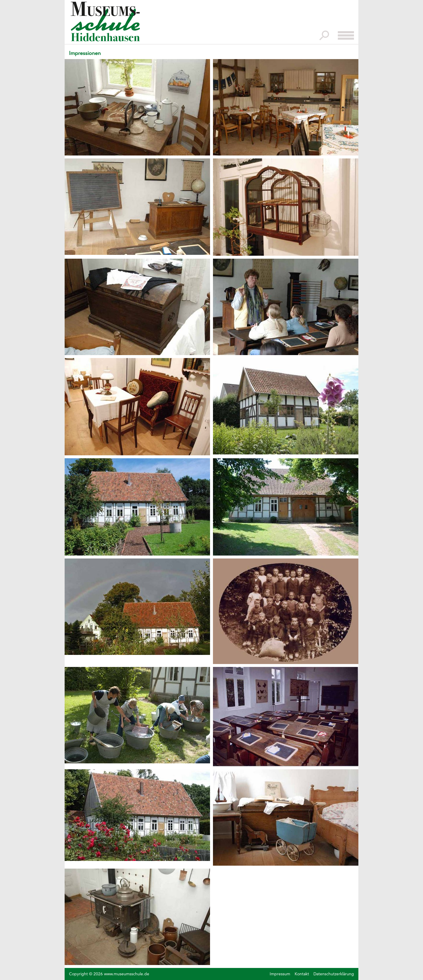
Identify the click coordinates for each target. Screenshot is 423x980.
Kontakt (302, 974)
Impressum (280, 974)
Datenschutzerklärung (334, 974)
